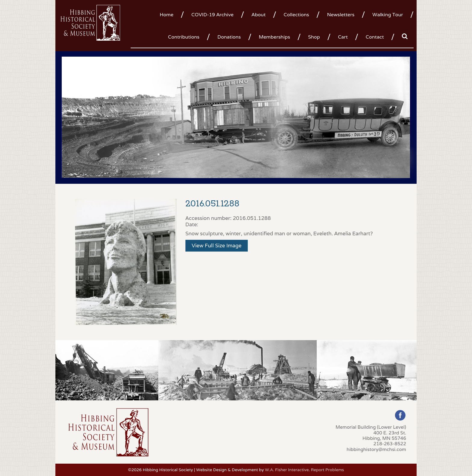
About (259, 15)
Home (166, 15)
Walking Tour (388, 15)
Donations (229, 37)
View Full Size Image (217, 246)
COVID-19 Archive (213, 15)
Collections (296, 15)
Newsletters (341, 15)
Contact (375, 37)
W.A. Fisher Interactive (287, 470)
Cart (343, 37)
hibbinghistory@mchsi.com (376, 449)
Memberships (275, 37)
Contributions (184, 37)
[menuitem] (169, 14)
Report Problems (328, 470)
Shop (314, 37)
